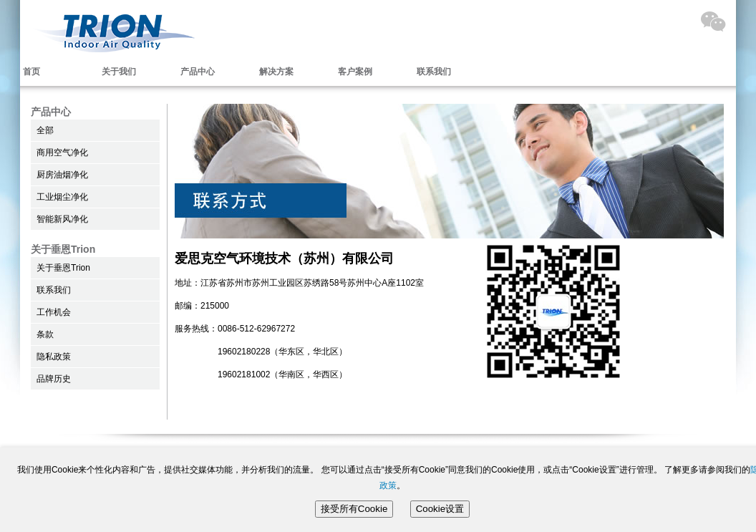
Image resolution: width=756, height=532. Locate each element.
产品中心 (198, 72)
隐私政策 (54, 357)
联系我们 (434, 72)
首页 (31, 72)
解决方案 (276, 72)
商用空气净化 (62, 153)
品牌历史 (54, 379)
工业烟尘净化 (62, 197)
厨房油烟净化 (62, 175)
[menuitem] (256, 72)
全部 (45, 130)
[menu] (95, 175)
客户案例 (355, 72)
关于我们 (119, 72)
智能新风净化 (62, 219)
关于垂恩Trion (63, 268)
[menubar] (256, 72)
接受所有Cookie (354, 509)
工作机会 (54, 312)
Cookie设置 (440, 509)
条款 (45, 334)
